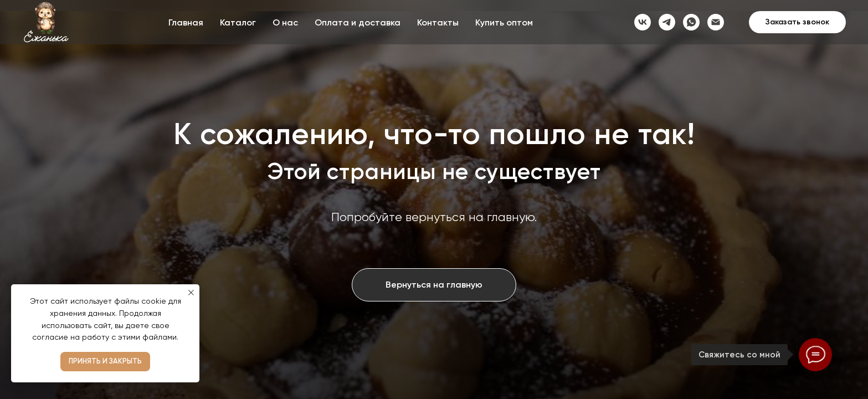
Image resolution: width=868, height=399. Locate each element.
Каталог (238, 22)
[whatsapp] (691, 22)
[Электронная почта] (716, 22)
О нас (285, 22)
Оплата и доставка (358, 22)
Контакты (438, 22)
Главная (186, 22)
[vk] (643, 22)
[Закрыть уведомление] (191, 293)
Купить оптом (504, 22)
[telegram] (667, 22)
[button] (797, 22)
